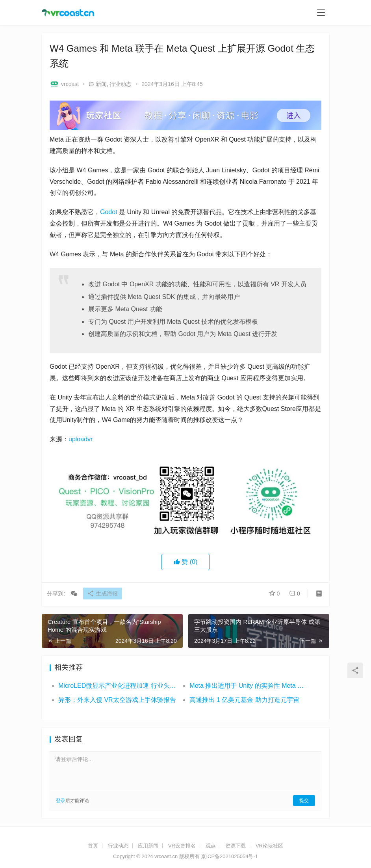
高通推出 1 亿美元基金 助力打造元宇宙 (244, 700)
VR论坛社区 (269, 846)
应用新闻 (148, 846)
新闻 (101, 84)
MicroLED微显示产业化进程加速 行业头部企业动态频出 (117, 686)
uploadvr (81, 439)
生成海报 (105, 594)
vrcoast (64, 84)
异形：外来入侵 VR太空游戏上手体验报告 (117, 700)
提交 (304, 801)
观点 (211, 846)
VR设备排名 (182, 846)
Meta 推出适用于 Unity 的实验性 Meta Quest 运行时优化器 (249, 686)
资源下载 (236, 846)
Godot (109, 212)
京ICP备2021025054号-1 (229, 856)
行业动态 (121, 84)
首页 (93, 846)
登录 (61, 801)
